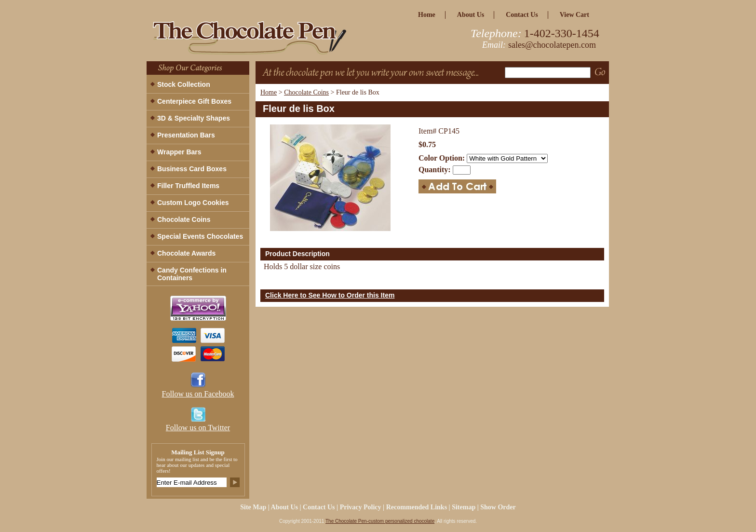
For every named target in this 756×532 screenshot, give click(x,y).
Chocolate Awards (186, 253)
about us (471, 15)
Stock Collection (184, 84)
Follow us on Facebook (198, 394)
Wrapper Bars (179, 152)
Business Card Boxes (192, 169)
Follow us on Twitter (198, 428)
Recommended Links (417, 507)
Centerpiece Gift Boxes (194, 101)
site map (253, 507)
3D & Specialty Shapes (194, 118)
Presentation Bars (186, 135)
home (427, 15)
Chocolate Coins (306, 92)
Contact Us (522, 15)
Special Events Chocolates (200, 236)
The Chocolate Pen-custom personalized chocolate (380, 521)
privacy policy (361, 507)
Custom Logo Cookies (193, 203)
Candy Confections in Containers (192, 274)
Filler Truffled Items (188, 186)
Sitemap (464, 507)
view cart (574, 15)
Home (269, 92)
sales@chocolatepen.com (552, 45)
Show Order (498, 507)
